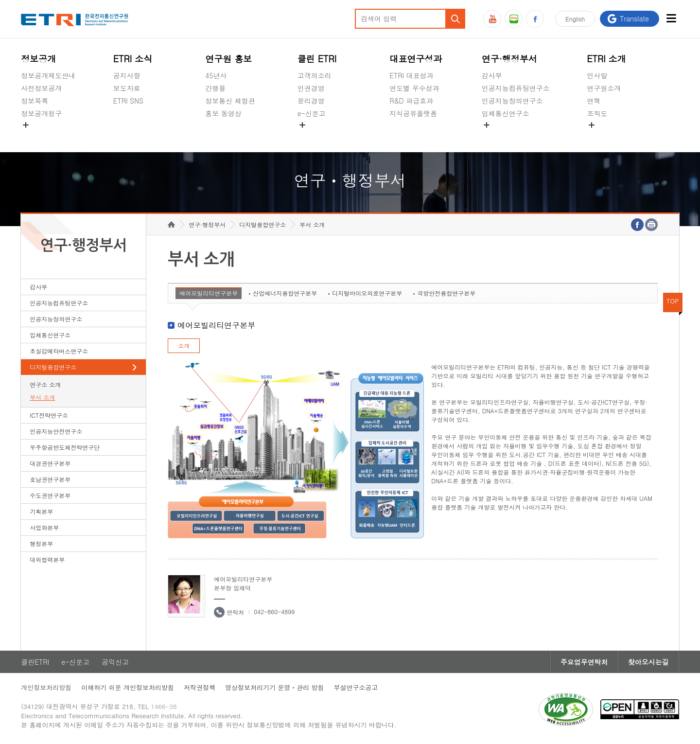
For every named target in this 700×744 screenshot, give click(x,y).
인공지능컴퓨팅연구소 (516, 88)
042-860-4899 (274, 611)
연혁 (594, 101)
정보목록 (35, 101)
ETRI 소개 (606, 59)
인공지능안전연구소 (56, 431)
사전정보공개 (41, 88)
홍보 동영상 (223, 113)
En (575, 19)
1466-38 (164, 706)
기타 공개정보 (608, 136)
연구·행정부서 (509, 59)
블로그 (514, 19)
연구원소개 (604, 88)
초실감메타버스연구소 (516, 136)
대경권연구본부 (50, 463)
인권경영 (311, 88)
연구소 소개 (45, 384)
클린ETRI (35, 662)
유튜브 (492, 19)
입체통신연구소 (506, 113)
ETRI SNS (128, 101)
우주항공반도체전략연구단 (65, 447)
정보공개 (38, 59)
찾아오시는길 (648, 662)
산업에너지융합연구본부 (285, 293)
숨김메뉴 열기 (26, 125)
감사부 (492, 75)
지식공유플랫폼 (413, 113)
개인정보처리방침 (46, 687)
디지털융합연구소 (53, 367)
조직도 (597, 113)
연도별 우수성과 (414, 88)
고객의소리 (315, 75)
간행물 (215, 88)
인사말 (597, 75)
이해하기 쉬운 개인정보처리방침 (128, 687)
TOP (673, 301)
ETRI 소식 (133, 59)
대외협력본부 (47, 559)
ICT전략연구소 (49, 415)
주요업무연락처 (584, 662)
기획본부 (41, 511)
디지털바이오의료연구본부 (367, 293)
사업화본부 (44, 527)
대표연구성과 (416, 59)
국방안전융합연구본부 (446, 293)
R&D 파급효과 (411, 101)
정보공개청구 (41, 113)
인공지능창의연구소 (512, 101)
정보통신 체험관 (230, 101)
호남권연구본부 (50, 479)
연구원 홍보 (228, 59)
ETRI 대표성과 (411, 75)
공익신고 (311, 136)
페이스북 (535, 19)
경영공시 (35, 136)
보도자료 (127, 88)
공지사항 (127, 75)
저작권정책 (200, 687)
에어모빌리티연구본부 (209, 293)
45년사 (216, 75)
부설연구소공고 (356, 687)
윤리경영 (311, 101)
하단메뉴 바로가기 (0, 0)
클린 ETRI (317, 59)
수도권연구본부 (50, 495)
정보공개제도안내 (48, 75)
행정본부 (41, 543)
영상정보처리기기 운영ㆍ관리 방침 (275, 687)
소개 (184, 345)
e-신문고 (312, 113)
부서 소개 (42, 397)
